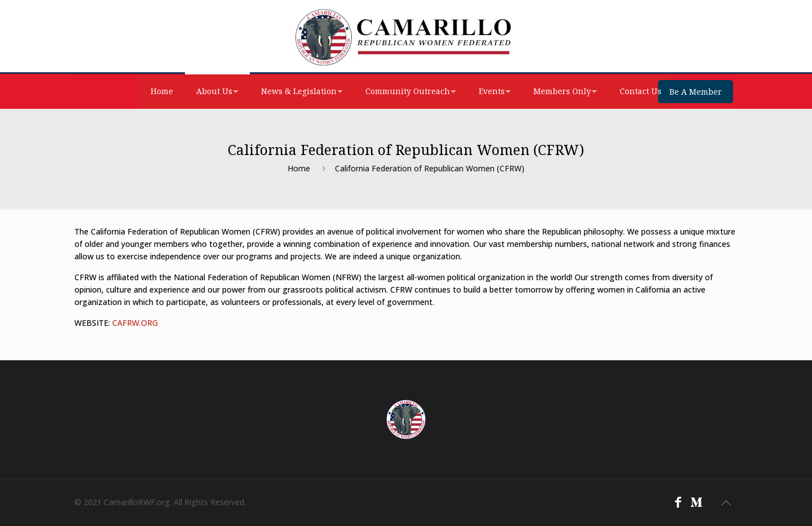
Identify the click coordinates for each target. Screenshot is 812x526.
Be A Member (696, 92)
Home (299, 168)
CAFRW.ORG (135, 323)
